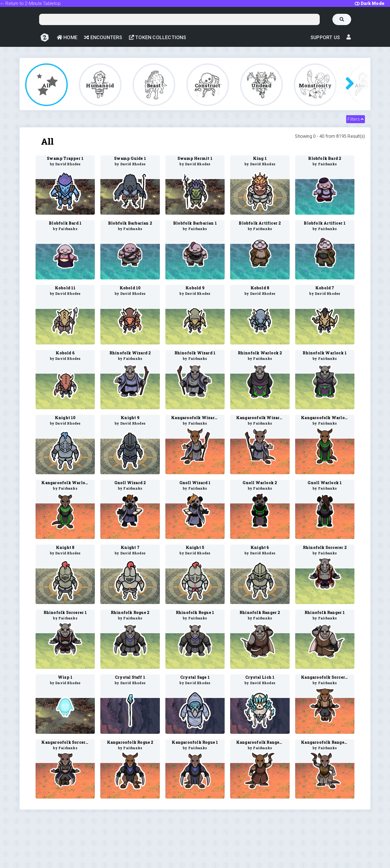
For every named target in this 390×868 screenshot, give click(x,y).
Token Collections (158, 37)
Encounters (103, 37)
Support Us (325, 37)
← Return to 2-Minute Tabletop (30, 3)
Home (67, 37)
